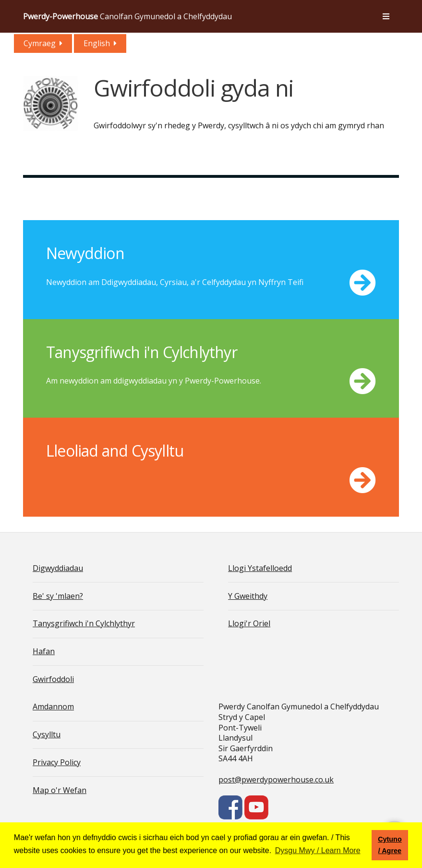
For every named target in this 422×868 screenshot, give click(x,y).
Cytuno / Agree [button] (390, 845)
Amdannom (53, 707)
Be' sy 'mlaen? (58, 596)
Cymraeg (40, 43)
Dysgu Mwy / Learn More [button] (318, 850)
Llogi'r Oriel (249, 623)
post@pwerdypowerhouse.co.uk (276, 780)
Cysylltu (47, 734)
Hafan (44, 651)
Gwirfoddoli (53, 679)
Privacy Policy (57, 762)
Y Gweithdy (248, 596)
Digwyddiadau (58, 568)
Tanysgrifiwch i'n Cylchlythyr (84, 623)
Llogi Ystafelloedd (260, 568)
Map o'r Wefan (60, 790)
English (97, 43)
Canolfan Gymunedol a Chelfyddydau (127, 16)
